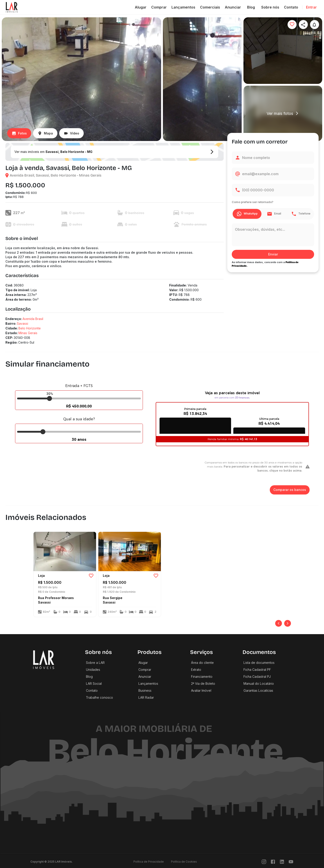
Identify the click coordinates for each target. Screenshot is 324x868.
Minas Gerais (28, 333)
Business (145, 690)
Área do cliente (202, 663)
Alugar (141, 7)
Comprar (159, 7)
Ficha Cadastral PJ (257, 677)
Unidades (93, 670)
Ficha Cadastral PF (257, 670)
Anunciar (233, 7)
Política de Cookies (184, 862)
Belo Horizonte (30, 328)
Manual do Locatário (259, 683)
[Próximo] (288, 623)
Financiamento (202, 677)
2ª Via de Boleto (203, 683)
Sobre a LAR (95, 663)
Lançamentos (183, 7)
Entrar (311, 7)
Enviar (273, 254)
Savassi (22, 323)
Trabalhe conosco (99, 697)
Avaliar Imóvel (201, 690)
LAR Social (94, 683)
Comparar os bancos (290, 490)
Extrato (196, 670)
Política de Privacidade (149, 862)
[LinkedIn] (282, 862)
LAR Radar (146, 697)
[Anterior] (279, 623)
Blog (251, 7)
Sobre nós (270, 7)
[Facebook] (273, 862)
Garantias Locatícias (258, 690)
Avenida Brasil (33, 319)
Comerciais (210, 7)
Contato (291, 7)
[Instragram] (264, 862)
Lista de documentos (259, 663)
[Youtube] (291, 862)
